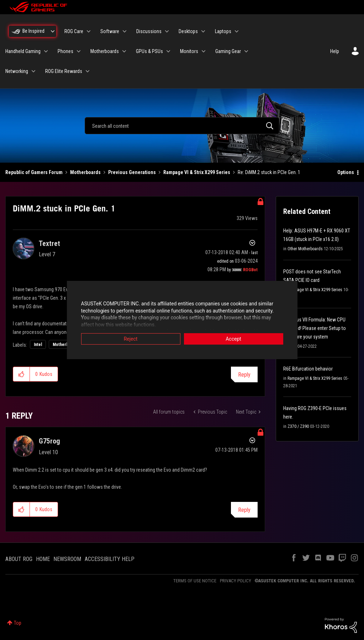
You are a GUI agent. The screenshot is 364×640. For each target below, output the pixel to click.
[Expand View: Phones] (79, 51)
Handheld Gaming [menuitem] (23, 51)
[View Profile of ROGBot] (250, 270)
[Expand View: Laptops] (237, 31)
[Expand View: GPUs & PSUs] (168, 51)
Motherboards (85, 172)
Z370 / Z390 (298, 426)
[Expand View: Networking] (33, 71)
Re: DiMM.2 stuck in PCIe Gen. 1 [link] (269, 172)
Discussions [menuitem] (149, 31)
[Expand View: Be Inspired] (53, 31)
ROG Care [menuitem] (74, 31)
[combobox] (182, 126)
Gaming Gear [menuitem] (228, 51)
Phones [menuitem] (65, 51)
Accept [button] (233, 339)
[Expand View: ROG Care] (89, 31)
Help (335, 51)
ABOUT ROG (19, 559)
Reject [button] (131, 339)
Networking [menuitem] (17, 71)
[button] (22, 374)
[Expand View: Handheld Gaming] (46, 51)
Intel (38, 345)
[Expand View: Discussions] (167, 31)
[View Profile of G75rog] (49, 441)
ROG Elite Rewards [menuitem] (64, 71)
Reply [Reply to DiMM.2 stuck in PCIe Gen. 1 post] (244, 375)
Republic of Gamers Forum (34, 172)
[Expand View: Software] (125, 31)
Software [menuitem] (110, 31)
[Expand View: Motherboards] (124, 51)
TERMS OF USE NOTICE (195, 581)
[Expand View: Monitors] (204, 51)
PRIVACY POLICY (236, 581)
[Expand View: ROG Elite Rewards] (88, 71)
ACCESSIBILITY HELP (110, 559)
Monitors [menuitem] (189, 51)
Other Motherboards (305, 249)
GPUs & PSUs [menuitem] (149, 51)
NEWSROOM (67, 559)
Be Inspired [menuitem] (33, 31)
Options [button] (346, 172)
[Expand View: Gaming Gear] (246, 51)
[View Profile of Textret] (49, 243)
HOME (43, 559)
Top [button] (18, 623)
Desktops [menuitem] (188, 31)
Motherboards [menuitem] (105, 51)
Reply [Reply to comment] (244, 510)
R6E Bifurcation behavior (308, 369)
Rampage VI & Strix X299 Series (197, 172)
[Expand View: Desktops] (203, 31)
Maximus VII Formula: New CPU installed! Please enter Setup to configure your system (315, 328)
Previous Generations (132, 172)
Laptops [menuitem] (223, 31)
